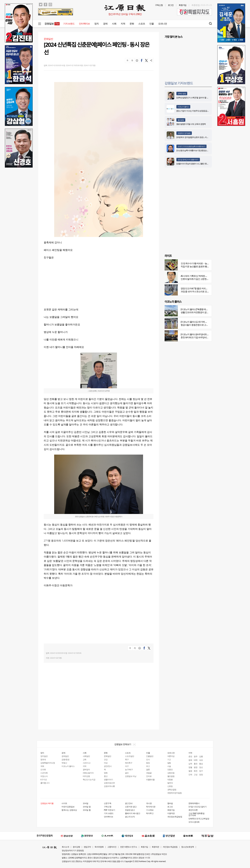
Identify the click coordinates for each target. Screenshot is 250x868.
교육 (85, 759)
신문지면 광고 (131, 807)
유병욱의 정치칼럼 (184, 133)
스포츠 (142, 24)
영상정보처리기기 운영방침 (73, 850)
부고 (148, 766)
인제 (190, 774)
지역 (123, 24)
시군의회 (44, 773)
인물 (151, 24)
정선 (201, 767)
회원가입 (183, 5)
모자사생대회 (194, 822)
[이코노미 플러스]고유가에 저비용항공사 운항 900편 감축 (206, 322)
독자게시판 (151, 807)
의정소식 (44, 776)
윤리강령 (76, 847)
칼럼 (169, 763)
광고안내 (129, 803)
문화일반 (107, 756)
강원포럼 (171, 773)
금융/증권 (65, 759)
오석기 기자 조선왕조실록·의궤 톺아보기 (191, 146)
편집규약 (87, 847)
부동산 (64, 763)
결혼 (148, 769)
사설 (169, 766)
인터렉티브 (84, 24)
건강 (106, 759)
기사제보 (150, 810)
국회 (42, 766)
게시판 (149, 803)
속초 (201, 760)
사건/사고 (87, 763)
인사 (148, 759)
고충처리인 (112, 847)
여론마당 (171, 756)
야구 (127, 766)
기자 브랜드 (69, 24)
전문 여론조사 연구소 (129, 847)
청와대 (43, 759)
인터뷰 (149, 776)
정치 (96, 24)
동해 (190, 760)
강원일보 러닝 (131, 776)
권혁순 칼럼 (182, 94)
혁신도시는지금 (89, 779)
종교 (106, 776)
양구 (201, 771)
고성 (196, 774)
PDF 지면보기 (109, 810)
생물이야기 (108, 779)
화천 (196, 771)
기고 (169, 759)
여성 (106, 763)
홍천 (196, 764)
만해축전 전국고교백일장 (199, 819)
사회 (114, 24)
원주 (196, 756)
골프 (127, 773)
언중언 (170, 769)
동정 (148, 763)
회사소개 (65, 847)
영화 (106, 773)
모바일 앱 (87, 807)
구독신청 (159, 5)
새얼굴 (149, 773)
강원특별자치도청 (48, 763)
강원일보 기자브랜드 (179, 83)
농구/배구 (129, 769)
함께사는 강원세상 (69, 810)
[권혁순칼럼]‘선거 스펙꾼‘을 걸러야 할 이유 (193, 98)
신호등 (170, 786)
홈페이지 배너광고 (133, 813)
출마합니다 (45, 783)
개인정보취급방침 (175, 817)
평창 (196, 767)
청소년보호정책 (188, 847)
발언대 (170, 783)
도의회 (43, 769)
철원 (190, 771)
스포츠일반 (130, 756)
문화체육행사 (194, 803)
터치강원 (86, 776)
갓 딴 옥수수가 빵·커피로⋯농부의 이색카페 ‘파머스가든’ (206, 263)
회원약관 (155, 847)
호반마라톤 (193, 810)
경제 (105, 24)
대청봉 (170, 779)
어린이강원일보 (68, 807)
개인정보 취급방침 (170, 847)
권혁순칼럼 (172, 790)
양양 (201, 774)
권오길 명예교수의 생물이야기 (188, 160)
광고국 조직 (130, 817)
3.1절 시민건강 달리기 (198, 807)
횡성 (201, 764)
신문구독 (108, 803)
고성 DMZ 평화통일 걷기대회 (196, 814)
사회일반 (86, 756)
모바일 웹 (87, 810)
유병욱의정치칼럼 (175, 793)
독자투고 (150, 813)
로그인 (171, 5)
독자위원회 (99, 847)
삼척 (190, 764)
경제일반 (65, 756)
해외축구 (129, 763)
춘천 (190, 756)
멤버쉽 (170, 803)
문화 (132, 24)
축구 (127, 759)
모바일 (86, 803)
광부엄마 (86, 769)
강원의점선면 (109, 783)
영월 (190, 767)
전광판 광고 (130, 810)
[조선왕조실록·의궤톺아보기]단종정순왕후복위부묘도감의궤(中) (202, 150)
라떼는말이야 (88, 773)
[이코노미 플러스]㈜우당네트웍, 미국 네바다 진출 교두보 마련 (208, 334)
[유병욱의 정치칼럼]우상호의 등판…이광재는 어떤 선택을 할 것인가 (203, 137)
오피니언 (163, 24)
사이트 (64, 803)
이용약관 (171, 813)
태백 (196, 760)
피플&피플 (150, 779)
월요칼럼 (181, 120)
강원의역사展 (109, 786)
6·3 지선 (44, 779)
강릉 (201, 756)
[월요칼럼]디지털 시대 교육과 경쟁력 (191, 124)
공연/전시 (108, 766)
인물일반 (150, 756)
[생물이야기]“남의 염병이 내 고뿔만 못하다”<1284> (196, 164)
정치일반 (44, 756)
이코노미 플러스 (183, 107)
